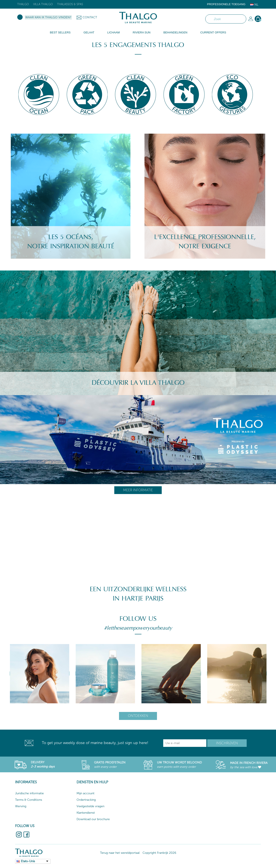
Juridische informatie (29, 793)
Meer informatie (138, 490)
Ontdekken (138, 716)
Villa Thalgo (43, 4)
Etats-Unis (28, 861)
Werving (21, 806)
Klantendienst (86, 813)
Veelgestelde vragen (90, 806)
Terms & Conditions (29, 800)
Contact (90, 17)
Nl (254, 5)
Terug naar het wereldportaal (120, 853)
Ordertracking (86, 800)
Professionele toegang (226, 4)
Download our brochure (93, 819)
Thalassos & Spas (70, 4)
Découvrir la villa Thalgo (138, 383)
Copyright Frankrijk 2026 (159, 853)
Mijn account (85, 793)
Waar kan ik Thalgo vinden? (48, 17)
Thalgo (23, 4)
